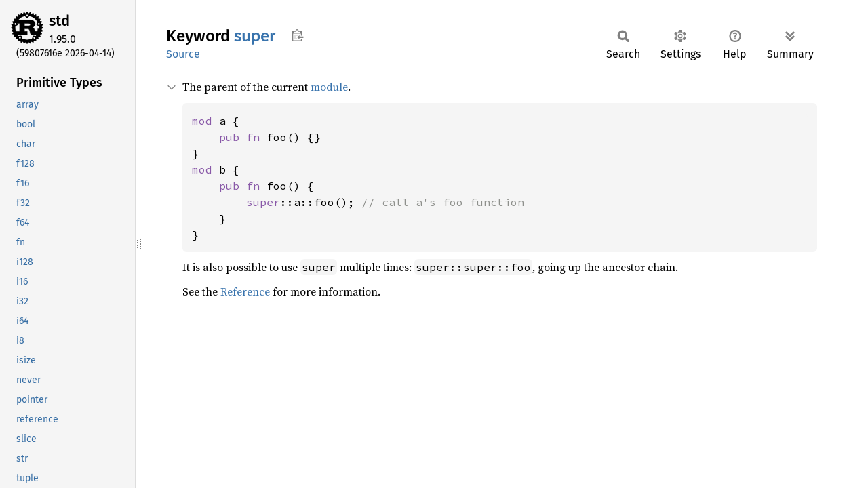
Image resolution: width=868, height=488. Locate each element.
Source (183, 54)
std (59, 21)
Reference (245, 291)
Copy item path (297, 35)
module (329, 87)
